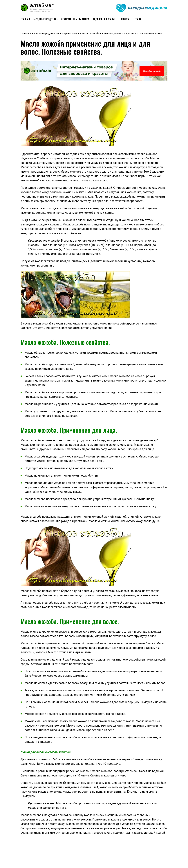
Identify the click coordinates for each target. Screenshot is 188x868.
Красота (125, 19)
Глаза (138, 19)
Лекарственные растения (75, 19)
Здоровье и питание (104, 19)
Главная (25, 19)
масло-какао (148, 188)
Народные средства (44, 19)
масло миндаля (80, 833)
